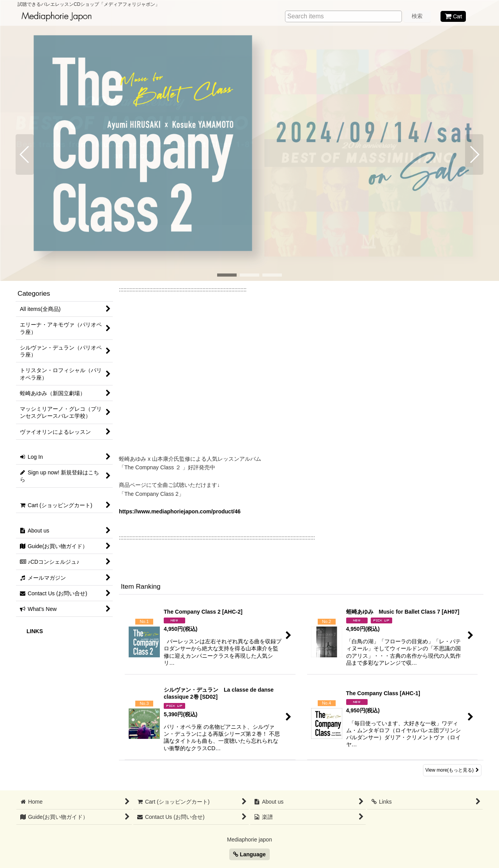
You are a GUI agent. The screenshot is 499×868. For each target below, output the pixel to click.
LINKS (35, 631)
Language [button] (249, 854)
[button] (25, 154)
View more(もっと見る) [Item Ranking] (452, 770)
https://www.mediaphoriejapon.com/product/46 (180, 511)
